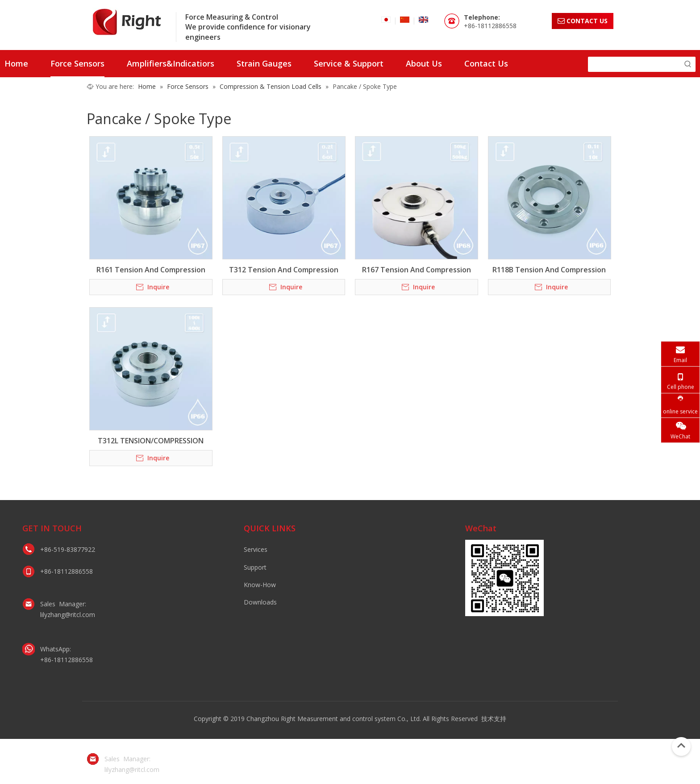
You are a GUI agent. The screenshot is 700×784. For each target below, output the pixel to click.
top (681, 746)
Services (256, 549)
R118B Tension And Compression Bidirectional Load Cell (549, 270)
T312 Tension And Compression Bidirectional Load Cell (284, 270)
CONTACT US (583, 21)
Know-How (260, 585)
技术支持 (494, 719)
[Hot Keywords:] (688, 64)
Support (255, 567)
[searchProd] (634, 64)
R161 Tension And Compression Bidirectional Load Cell (151, 270)
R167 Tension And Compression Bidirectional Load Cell (417, 270)
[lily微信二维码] (504, 578)
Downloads (260, 602)
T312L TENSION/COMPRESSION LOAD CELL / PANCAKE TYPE (151, 441)
